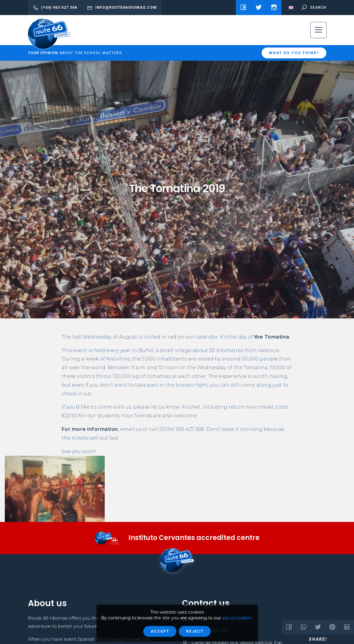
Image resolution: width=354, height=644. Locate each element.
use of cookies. (237, 618)
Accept (160, 631)
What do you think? (294, 53)
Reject (195, 631)
